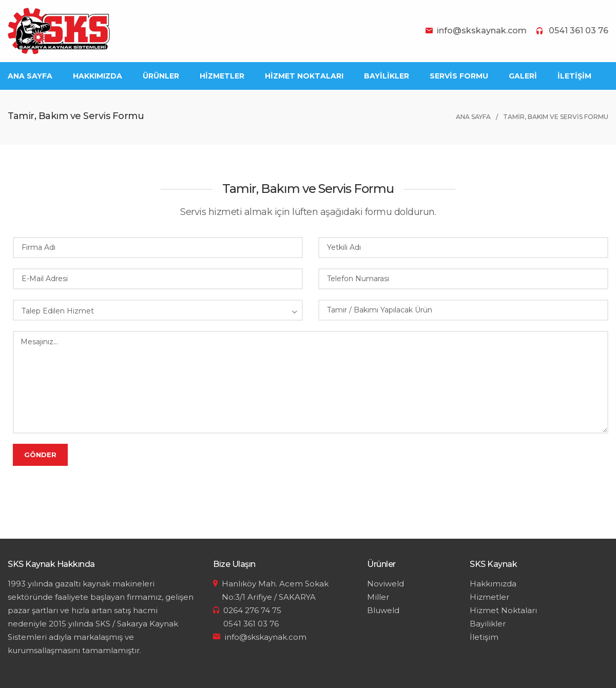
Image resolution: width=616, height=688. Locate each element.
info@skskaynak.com (482, 31)
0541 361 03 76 (579, 31)
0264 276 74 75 (252, 610)
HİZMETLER (222, 76)
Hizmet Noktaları (503, 610)
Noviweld (386, 584)
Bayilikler (488, 624)
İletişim (484, 637)
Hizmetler (489, 597)
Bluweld (383, 610)
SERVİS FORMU (459, 76)
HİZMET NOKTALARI (304, 76)
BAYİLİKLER (387, 76)
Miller (378, 597)
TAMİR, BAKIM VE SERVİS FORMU (556, 117)
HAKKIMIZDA (98, 76)
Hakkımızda (493, 584)
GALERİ (523, 76)
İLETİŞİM (574, 76)
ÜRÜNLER (161, 76)
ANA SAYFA (30, 76)
